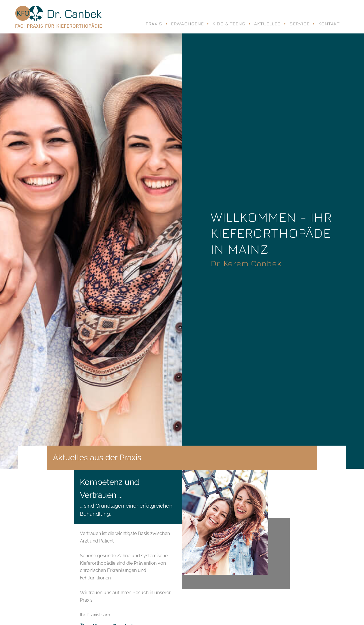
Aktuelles (268, 24)
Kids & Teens (229, 24)
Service (300, 24)
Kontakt (329, 24)
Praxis (154, 24)
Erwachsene (187, 24)
